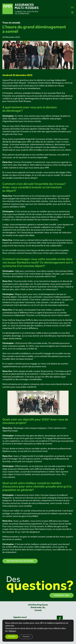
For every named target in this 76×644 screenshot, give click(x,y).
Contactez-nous (62, 595)
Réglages (26, 637)
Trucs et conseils (11, 23)
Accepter (12, 637)
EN (72, 8)
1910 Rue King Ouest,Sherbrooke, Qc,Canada (38, 608)
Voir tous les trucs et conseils (20, 561)
